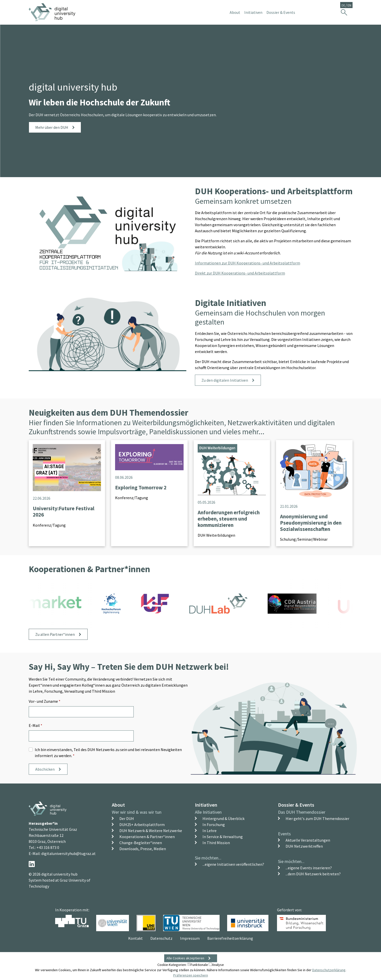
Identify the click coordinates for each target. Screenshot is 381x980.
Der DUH (127, 818)
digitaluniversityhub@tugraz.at (68, 853)
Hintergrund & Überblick (223, 818)
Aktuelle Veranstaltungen (308, 840)
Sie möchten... (208, 858)
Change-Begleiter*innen (141, 843)
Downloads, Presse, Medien (143, 849)
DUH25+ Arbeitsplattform (142, 825)
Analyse (216, 965)
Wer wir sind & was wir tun (137, 812)
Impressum (190, 938)
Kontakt (135, 938)
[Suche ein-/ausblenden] (344, 12)
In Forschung (214, 825)
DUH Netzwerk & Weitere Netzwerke (151, 831)
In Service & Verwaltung (223, 837)
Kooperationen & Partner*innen (147, 837)
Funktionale (198, 965)
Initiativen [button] (253, 12)
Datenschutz (161, 938)
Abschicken (45, 769)
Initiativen (206, 805)
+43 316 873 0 (48, 847)
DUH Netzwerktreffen (304, 846)
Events (284, 834)
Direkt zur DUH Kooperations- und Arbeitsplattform (240, 273)
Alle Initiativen (208, 812)
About (118, 805)
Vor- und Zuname (45, 701)
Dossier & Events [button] (281, 12)
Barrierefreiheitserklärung (230, 938)
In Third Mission (216, 843)
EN (349, 5)
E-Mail (36, 725)
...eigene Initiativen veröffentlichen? (233, 864)
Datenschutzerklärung (329, 970)
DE (343, 5)
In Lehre (210, 831)
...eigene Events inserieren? (309, 868)
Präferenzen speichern (191, 975)
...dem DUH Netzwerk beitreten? (313, 874)
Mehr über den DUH (52, 127)
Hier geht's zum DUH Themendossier (317, 818)
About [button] (235, 12)
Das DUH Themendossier (302, 812)
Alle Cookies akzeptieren (185, 958)
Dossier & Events (296, 805)
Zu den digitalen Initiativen (225, 380)
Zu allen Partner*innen (55, 634)
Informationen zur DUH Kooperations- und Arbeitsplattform (248, 263)
